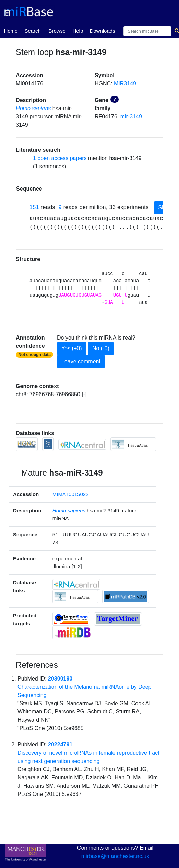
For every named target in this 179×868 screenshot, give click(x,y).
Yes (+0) (71, 348)
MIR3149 (125, 84)
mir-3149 (131, 117)
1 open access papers (60, 158)
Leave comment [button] (81, 361)
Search (33, 31)
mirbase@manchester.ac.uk (115, 856)
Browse (57, 31)
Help (78, 31)
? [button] (114, 99)
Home (11, 30)
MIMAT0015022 (71, 494)
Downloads (102, 31)
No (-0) (101, 348)
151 (34, 207)
